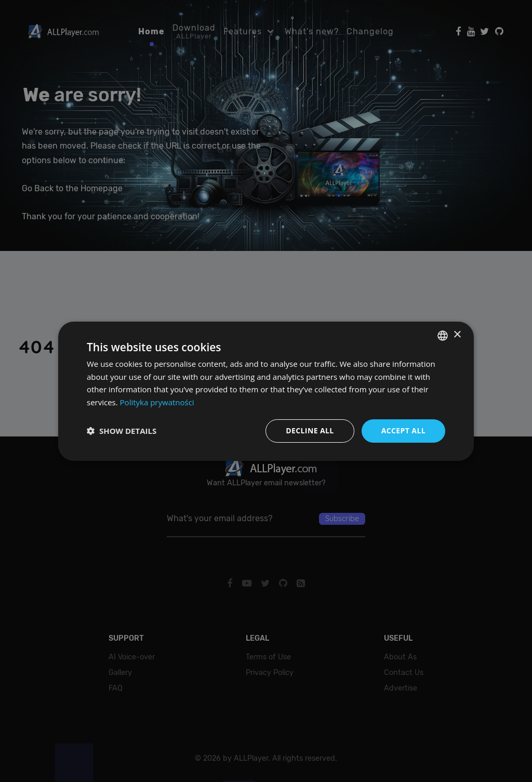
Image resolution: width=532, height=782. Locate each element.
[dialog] (266, 391)
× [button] (457, 335)
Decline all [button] (310, 430)
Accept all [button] (403, 430)
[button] (122, 431)
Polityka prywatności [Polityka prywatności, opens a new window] (157, 402)
